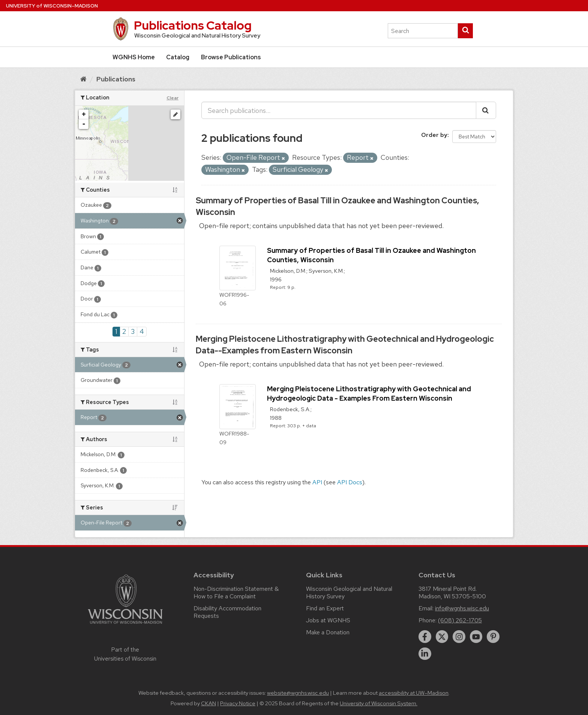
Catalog (178, 57)
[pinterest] (493, 637)
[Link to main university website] (125, 625)
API (317, 482)
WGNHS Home (134, 57)
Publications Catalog (193, 25)
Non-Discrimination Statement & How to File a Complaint (236, 593)
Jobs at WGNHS (328, 620)
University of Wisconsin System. (379, 703)
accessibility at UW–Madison (414, 693)
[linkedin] (425, 654)
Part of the (125, 654)
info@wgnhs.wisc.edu (462, 608)
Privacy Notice (238, 703)
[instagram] (459, 637)
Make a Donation (328, 632)
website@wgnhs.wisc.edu (298, 693)
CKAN (208, 703)
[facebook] (425, 637)
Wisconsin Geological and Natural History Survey (349, 593)
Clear (172, 98)
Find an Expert (325, 608)
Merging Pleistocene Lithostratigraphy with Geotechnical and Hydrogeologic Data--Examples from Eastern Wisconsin (345, 345)
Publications (116, 79)
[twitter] (442, 637)
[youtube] (476, 637)
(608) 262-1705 (460, 620)
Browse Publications (231, 57)
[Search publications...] (339, 110)
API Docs (350, 482)
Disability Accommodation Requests (227, 612)
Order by (434, 135)
